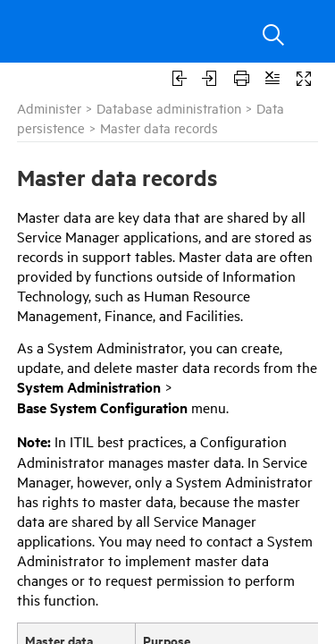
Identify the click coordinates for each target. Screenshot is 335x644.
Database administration (169, 108)
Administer (49, 108)
